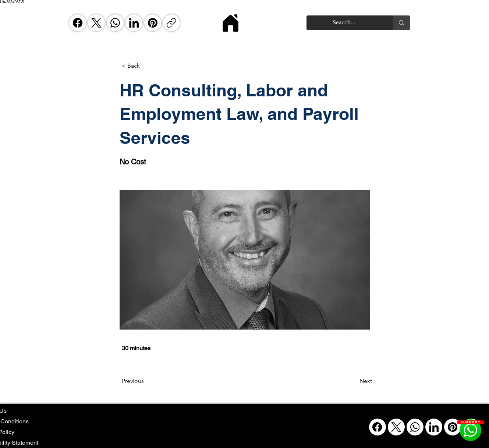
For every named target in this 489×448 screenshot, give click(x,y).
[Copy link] (171, 23)
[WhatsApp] (115, 23)
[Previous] (146, 381)
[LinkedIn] (134, 23)
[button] (146, 66)
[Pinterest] (153, 23)
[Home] (231, 23)
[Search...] (344, 23)
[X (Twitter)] (96, 23)
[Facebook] (78, 23)
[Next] (354, 381)
